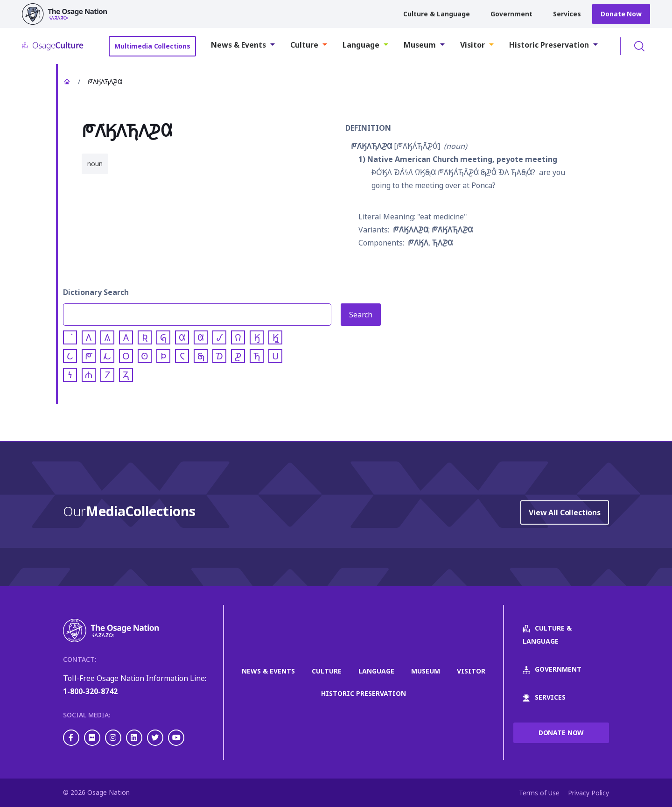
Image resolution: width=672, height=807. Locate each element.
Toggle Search (639, 46)
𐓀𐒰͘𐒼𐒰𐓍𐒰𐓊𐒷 (371, 146)
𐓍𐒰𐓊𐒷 (442, 243)
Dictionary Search (96, 292)
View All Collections (565, 512)
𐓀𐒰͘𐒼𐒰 (418, 243)
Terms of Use (539, 793)
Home (67, 82)
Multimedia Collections (152, 46)
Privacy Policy (588, 793)
